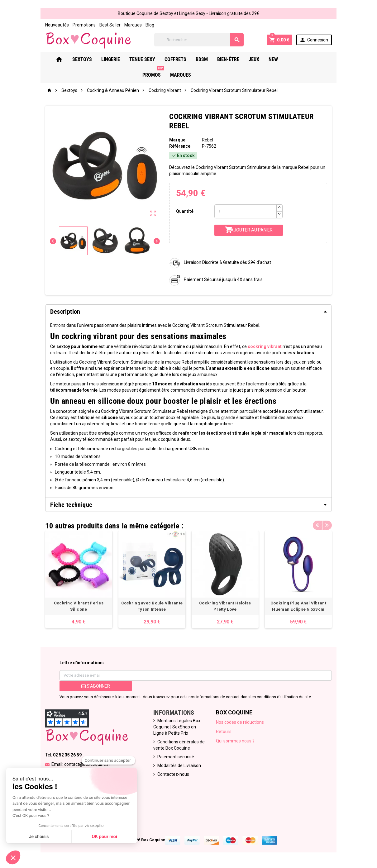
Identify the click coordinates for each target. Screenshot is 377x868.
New (281, 59)
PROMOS (306, 57)
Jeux (262, 59)
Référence (180, 146)
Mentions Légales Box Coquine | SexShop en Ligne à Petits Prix (177, 727)
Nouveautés (57, 25)
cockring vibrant (265, 346)
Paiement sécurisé (176, 757)
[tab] (188, 312)
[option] (79, 579)
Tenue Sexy (150, 59)
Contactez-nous (173, 774)
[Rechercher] (199, 40)
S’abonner (96, 686)
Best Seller (110, 25)
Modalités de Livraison (179, 765)
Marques (133, 25)
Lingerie (119, 59)
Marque (177, 140)
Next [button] (327, 524)
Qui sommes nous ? (235, 741)
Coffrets (184, 59)
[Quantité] (246, 211)
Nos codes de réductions (240, 722)
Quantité (185, 211)
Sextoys (90, 59)
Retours (224, 732)
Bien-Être (236, 59)
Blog (150, 25)
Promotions (84, 25)
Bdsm (210, 59)
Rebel (208, 140)
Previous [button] (317, 524)
